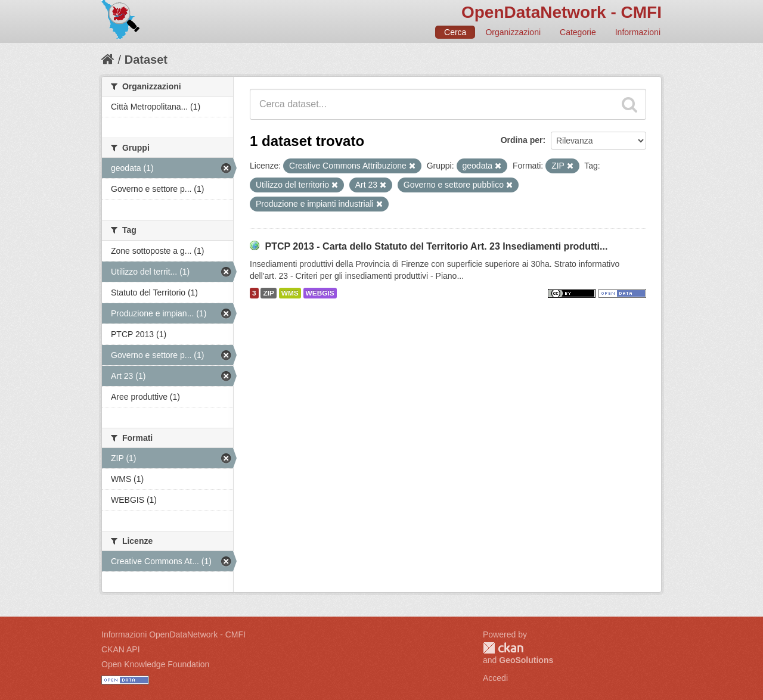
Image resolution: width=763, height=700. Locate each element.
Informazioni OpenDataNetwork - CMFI (173, 634)
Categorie (578, 32)
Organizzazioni (513, 32)
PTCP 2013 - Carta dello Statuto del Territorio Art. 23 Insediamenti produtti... (436, 246)
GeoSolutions (526, 660)
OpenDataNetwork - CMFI (562, 12)
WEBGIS (320, 293)
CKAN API (121, 649)
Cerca (455, 32)
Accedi (495, 678)
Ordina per (522, 140)
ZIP (268, 293)
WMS (290, 293)
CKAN (503, 648)
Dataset (146, 60)
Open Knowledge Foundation (155, 664)
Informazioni (638, 32)
